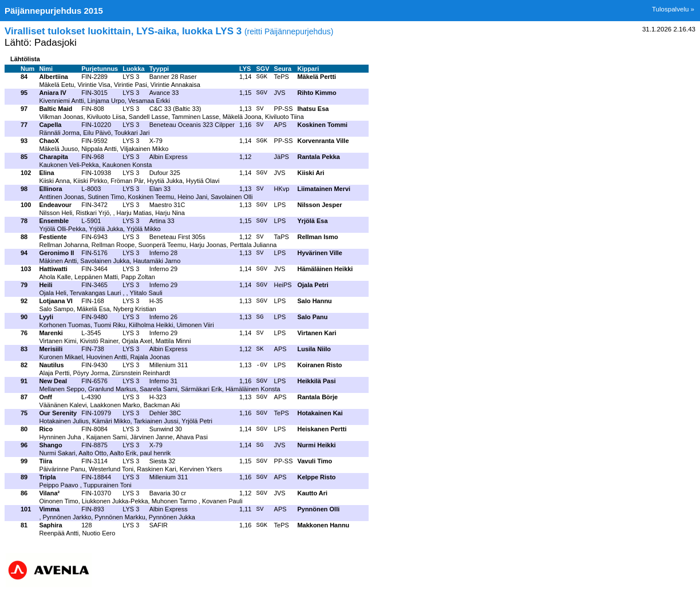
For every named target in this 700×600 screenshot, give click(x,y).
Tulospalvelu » (673, 9)
